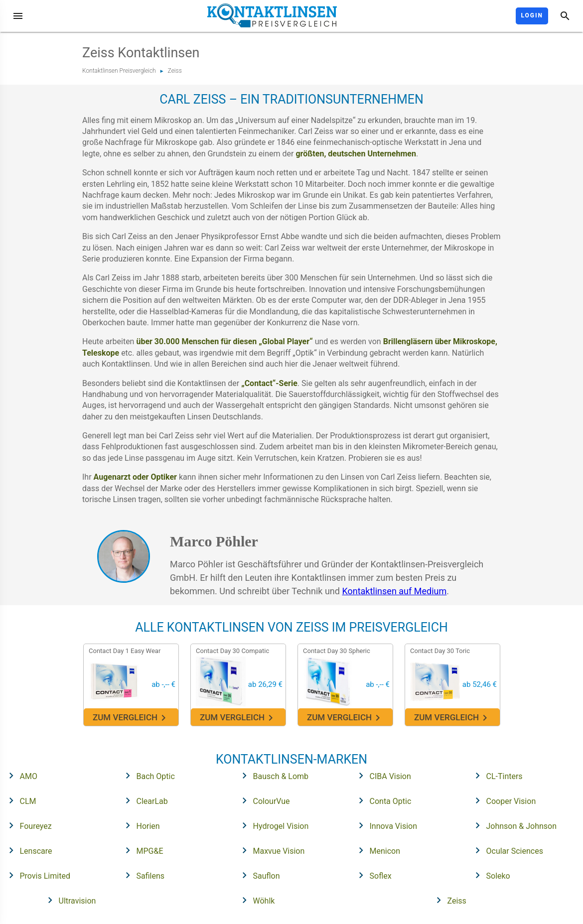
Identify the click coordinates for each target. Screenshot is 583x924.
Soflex (372, 875)
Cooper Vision (503, 800)
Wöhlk (255, 900)
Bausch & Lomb (272, 776)
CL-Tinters (496, 776)
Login (532, 15)
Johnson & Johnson (513, 825)
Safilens (142, 875)
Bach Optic (147, 776)
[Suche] (565, 16)
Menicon (376, 850)
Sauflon (258, 875)
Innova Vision (385, 825)
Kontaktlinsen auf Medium (394, 591)
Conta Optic (382, 800)
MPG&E (141, 850)
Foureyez (27, 825)
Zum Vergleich (131, 718)
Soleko (490, 875)
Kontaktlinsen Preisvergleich (119, 71)
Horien (140, 825)
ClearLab (144, 800)
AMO (20, 776)
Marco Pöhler (214, 541)
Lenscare (27, 850)
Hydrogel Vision (272, 825)
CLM (19, 800)
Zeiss (175, 71)
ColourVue (263, 800)
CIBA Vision (382, 776)
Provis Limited (36, 875)
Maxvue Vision (270, 850)
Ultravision (69, 900)
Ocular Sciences (506, 850)
